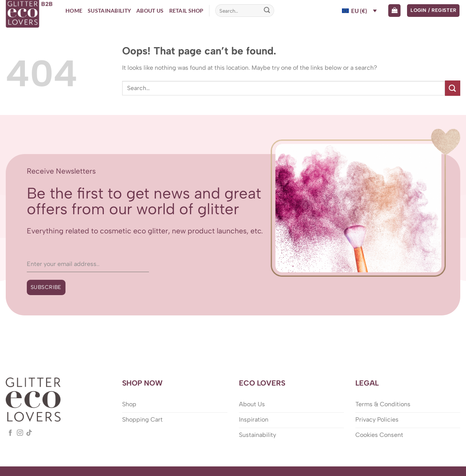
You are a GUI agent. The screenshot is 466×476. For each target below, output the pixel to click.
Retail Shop (186, 11)
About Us (150, 11)
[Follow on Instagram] (20, 433)
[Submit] (267, 11)
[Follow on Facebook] (10, 433)
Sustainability (109, 11)
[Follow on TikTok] (29, 433)
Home (74, 11)
